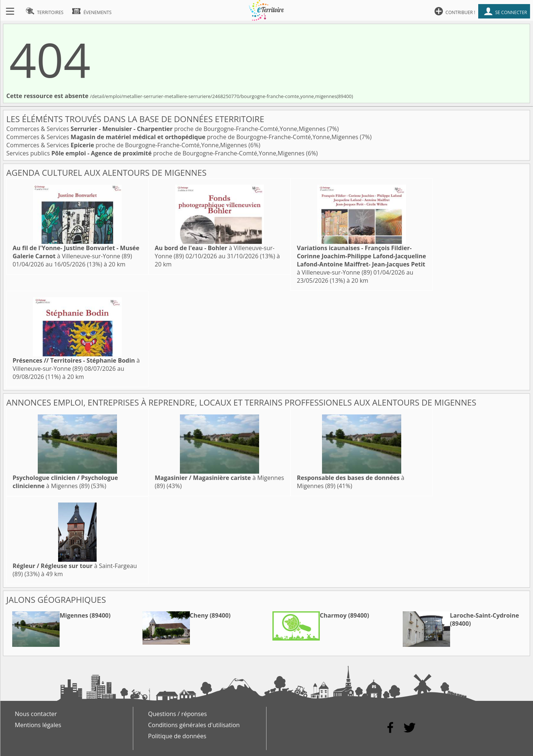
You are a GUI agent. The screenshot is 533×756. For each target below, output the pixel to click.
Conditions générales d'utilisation (194, 725)
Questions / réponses (177, 714)
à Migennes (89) (65, 482)
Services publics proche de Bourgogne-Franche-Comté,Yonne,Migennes (156, 153)
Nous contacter (36, 714)
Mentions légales (38, 725)
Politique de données (177, 736)
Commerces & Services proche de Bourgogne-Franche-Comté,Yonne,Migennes (167, 129)
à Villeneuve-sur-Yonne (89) (76, 252)
